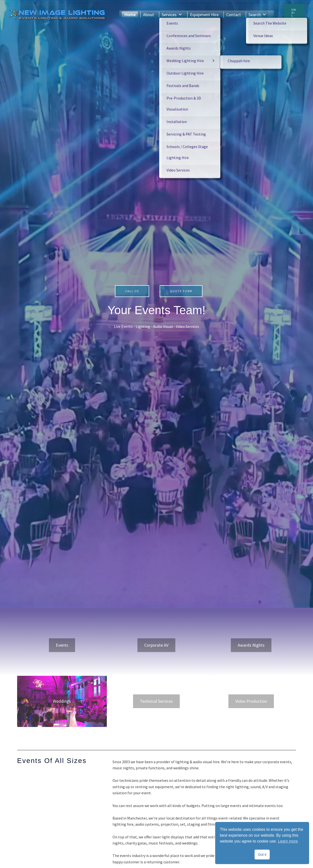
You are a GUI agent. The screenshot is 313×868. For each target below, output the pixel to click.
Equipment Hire (204, 15)
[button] (294, 14)
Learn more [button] (288, 841)
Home (130, 15)
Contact (234, 15)
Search (257, 15)
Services (172, 15)
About (149, 15)
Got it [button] (262, 855)
